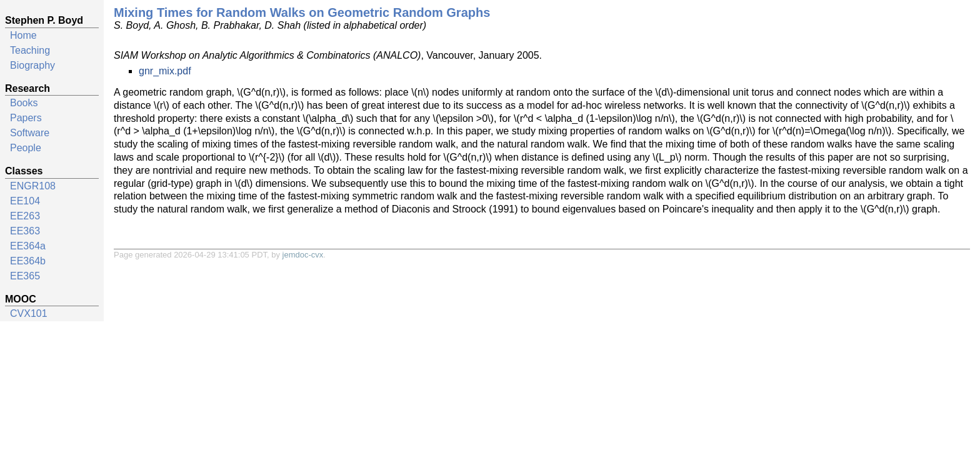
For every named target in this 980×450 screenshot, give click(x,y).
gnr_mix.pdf (165, 71)
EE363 (25, 231)
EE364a (28, 246)
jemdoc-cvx (303, 255)
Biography (32, 65)
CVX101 (29, 313)
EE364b (28, 261)
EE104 (25, 201)
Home (23, 35)
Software (30, 133)
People (26, 148)
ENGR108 (33, 186)
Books (24, 103)
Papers (26, 118)
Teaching (30, 50)
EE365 (25, 276)
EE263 (25, 216)
